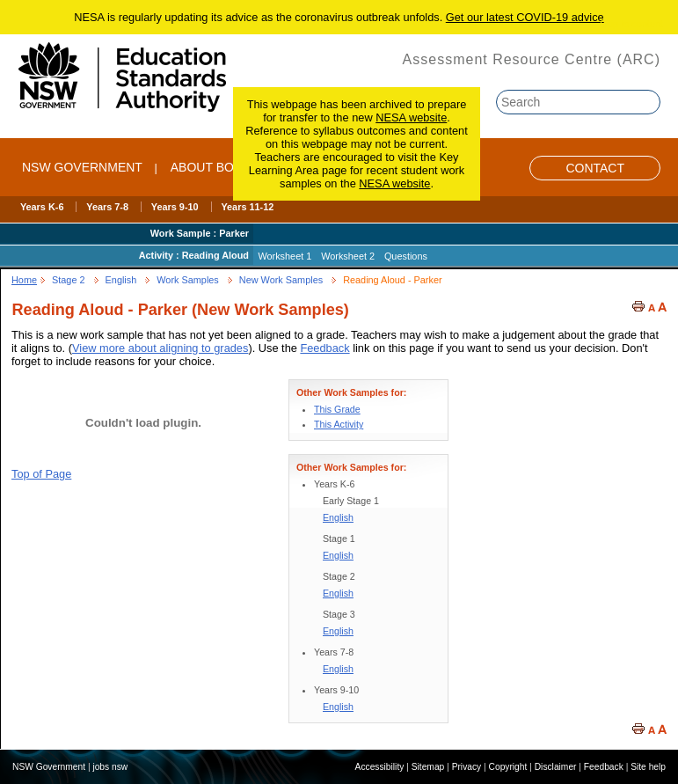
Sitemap (428, 767)
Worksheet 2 (348, 256)
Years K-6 (42, 207)
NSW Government (82, 167)
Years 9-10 (175, 207)
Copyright (508, 767)
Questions (406, 256)
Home (24, 280)
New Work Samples (281, 280)
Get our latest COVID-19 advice (525, 17)
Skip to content (631, 24)
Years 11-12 (247, 207)
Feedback (324, 348)
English (121, 280)
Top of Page (41, 474)
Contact (595, 168)
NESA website (411, 117)
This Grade (337, 409)
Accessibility (380, 767)
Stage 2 (69, 280)
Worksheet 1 (284, 256)
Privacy (467, 767)
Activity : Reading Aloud (194, 255)
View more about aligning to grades (160, 348)
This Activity (339, 424)
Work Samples (188, 280)
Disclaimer (556, 767)
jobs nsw (110, 767)
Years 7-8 (107, 207)
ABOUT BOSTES (219, 167)
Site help (648, 767)
